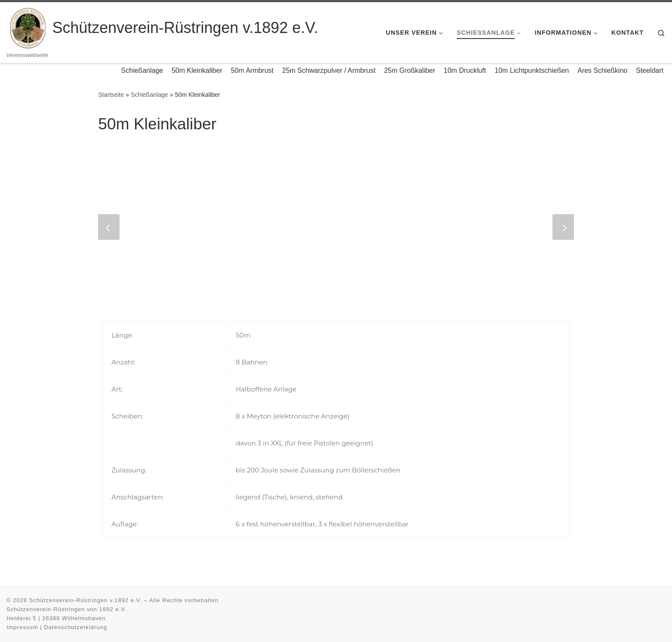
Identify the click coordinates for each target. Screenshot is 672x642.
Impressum (22, 627)
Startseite (111, 95)
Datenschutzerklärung (76, 627)
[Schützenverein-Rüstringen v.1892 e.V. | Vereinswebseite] (28, 27)
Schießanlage (149, 95)
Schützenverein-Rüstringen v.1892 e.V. (85, 600)
